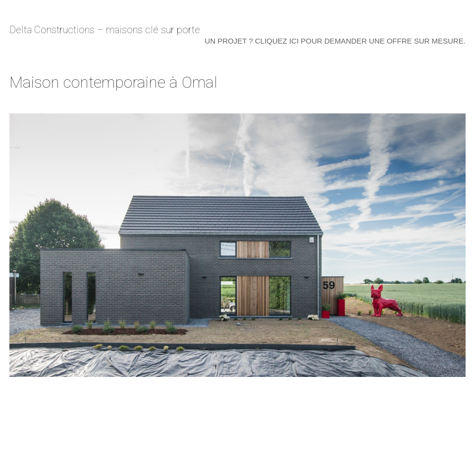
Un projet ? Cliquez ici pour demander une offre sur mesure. (335, 41)
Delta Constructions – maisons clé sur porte (105, 30)
